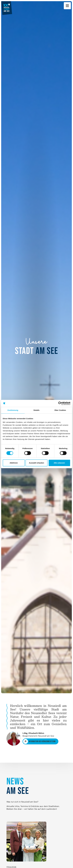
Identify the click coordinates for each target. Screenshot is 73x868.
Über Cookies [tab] (60, 410)
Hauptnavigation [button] (67, 6)
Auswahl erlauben (36, 463)
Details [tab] (37, 410)
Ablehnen (14, 463)
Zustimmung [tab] (13, 410)
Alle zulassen (59, 463)
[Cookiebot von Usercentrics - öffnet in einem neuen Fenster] (60, 403)
